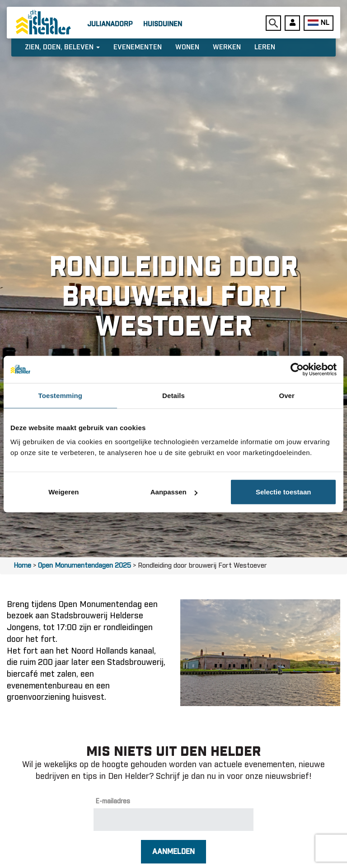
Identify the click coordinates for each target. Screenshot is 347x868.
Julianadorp (110, 24)
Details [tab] (173, 395)
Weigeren (63, 492)
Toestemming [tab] (61, 395)
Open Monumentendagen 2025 (84, 566)
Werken (227, 47)
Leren (265, 47)
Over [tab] (287, 395)
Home (22, 566)
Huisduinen (163, 24)
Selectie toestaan (284, 492)
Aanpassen (174, 492)
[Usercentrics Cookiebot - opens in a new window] (297, 369)
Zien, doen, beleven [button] (62, 47)
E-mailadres (113, 802)
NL (318, 23)
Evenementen (138, 47)
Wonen (187, 47)
